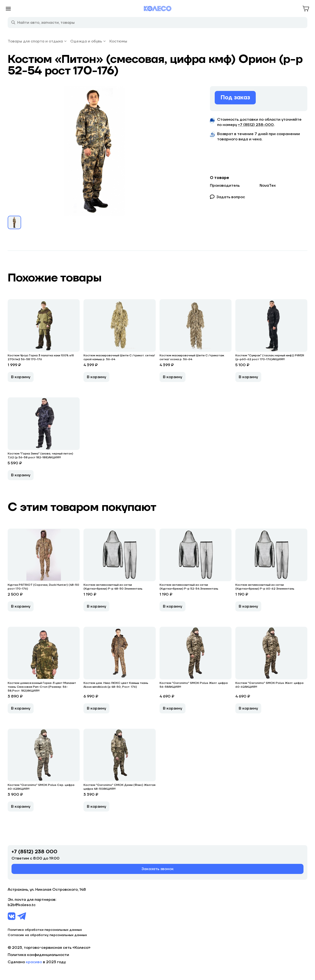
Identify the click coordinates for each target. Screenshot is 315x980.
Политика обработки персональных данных (45, 930)
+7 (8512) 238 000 (34, 852)
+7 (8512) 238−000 (256, 125)
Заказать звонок (158, 869)
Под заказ (235, 98)
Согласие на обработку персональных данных (47, 935)
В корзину (21, 377)
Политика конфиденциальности (38, 955)
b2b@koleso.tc (22, 905)
